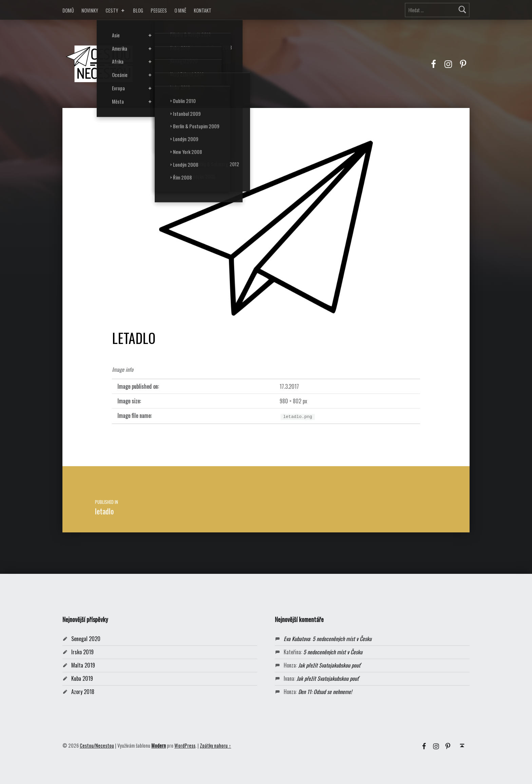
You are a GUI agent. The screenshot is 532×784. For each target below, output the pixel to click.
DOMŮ (68, 10)
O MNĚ (180, 10)
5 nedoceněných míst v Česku (342, 639)
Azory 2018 (83, 692)
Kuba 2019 (82, 678)
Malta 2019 (83, 665)
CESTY (116, 10)
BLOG (138, 10)
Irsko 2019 (82, 652)
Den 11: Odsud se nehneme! (325, 692)
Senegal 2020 (86, 639)
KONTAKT (203, 10)
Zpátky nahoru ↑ (215, 745)
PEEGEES (159, 10)
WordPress (185, 745)
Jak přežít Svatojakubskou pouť (329, 665)
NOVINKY (90, 10)
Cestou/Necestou (97, 745)
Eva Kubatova (297, 639)
